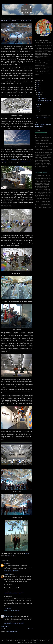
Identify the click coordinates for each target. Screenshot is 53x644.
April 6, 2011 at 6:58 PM (11, 571)
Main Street (4, 161)
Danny (6, 614)
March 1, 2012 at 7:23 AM (12, 611)
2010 (38, 107)
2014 (38, 84)
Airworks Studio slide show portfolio (43, 124)
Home (17, 629)
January (40, 104)
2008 (38, 111)
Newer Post (3, 629)
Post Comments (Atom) (12, 632)
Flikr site (27, 553)
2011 (38, 91)
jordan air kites (8, 574)
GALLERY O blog (39, 126)
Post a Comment (5, 627)
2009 (38, 109)
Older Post (30, 629)
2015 (38, 82)
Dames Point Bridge (25, 161)
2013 (38, 87)
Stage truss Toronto (9, 616)
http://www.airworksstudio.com (42, 118)
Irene (5, 563)
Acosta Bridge (14, 159)
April (39, 96)
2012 (38, 89)
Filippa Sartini (8, 609)
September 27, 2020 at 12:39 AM (14, 623)
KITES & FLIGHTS (42, 98)
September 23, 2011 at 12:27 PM (14, 593)
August (40, 92)
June (39, 94)
